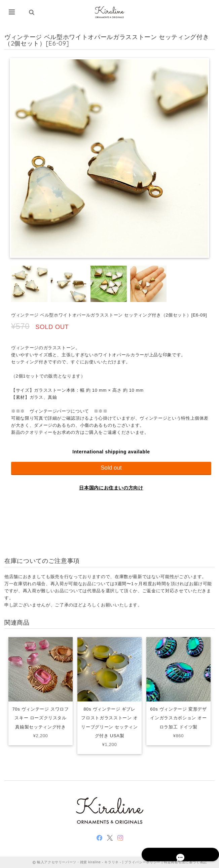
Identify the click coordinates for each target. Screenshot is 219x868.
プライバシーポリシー (142, 862)
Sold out (111, 468)
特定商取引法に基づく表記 (185, 862)
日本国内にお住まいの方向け (111, 488)
